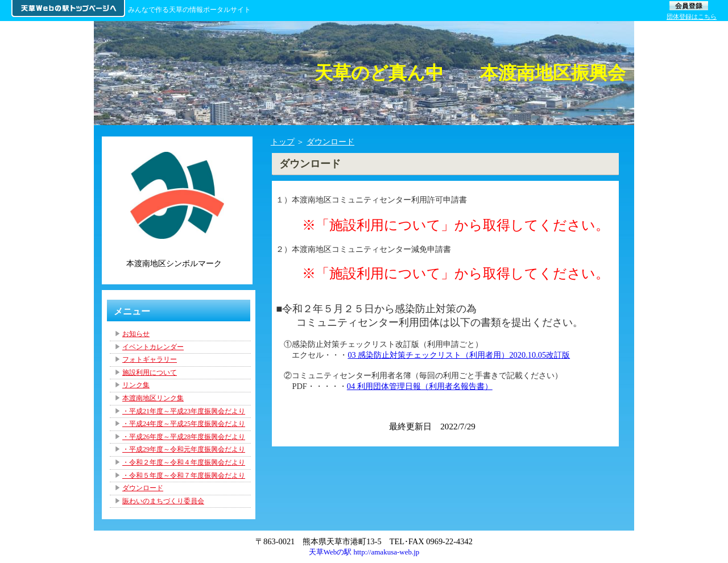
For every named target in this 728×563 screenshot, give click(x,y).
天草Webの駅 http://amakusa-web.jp (364, 552)
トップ (283, 142)
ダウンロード (330, 142)
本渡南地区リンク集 (153, 398)
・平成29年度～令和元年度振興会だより (184, 449)
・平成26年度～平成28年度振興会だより (184, 437)
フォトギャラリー (150, 359)
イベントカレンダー (153, 347)
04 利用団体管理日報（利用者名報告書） (420, 386)
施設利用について (150, 372)
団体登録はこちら (692, 16)
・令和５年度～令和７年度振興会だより (184, 475)
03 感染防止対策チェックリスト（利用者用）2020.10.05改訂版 (459, 355)
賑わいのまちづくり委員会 (163, 501)
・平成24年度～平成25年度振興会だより (184, 424)
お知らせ (136, 334)
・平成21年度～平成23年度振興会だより (184, 411)
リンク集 (136, 385)
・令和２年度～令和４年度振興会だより (184, 462)
